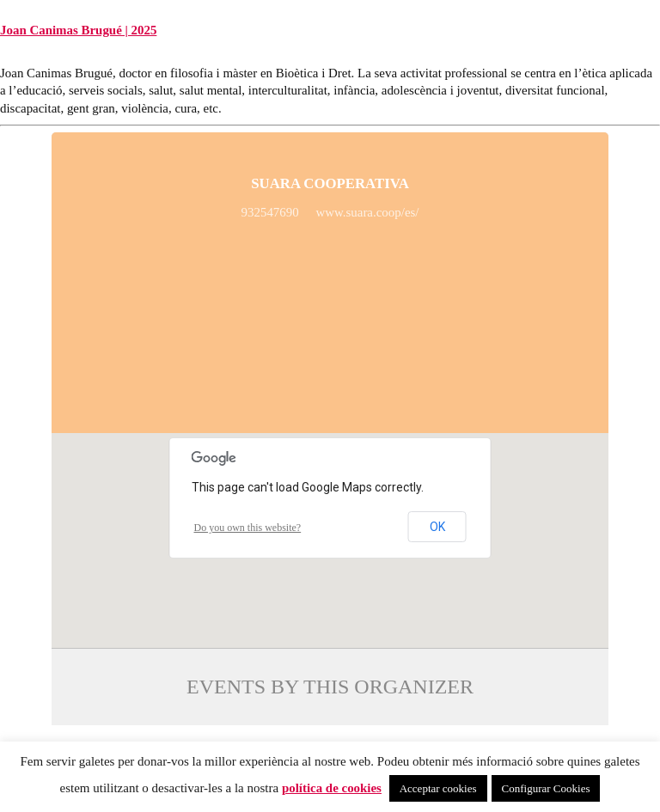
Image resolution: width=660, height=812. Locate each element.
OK (437, 527)
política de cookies (332, 788)
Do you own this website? (248, 528)
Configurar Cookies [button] (546, 788)
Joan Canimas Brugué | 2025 (78, 30)
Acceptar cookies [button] (438, 788)
